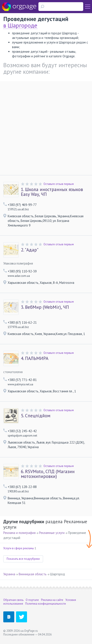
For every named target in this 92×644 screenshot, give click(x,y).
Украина (9, 574)
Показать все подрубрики (23, 559)
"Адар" (30, 250)
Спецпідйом (36, 416)
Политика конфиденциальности (46, 604)
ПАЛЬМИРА (35, 358)
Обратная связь (13, 600)
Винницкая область (33, 574)
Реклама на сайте (52, 600)
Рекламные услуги (52, 533)
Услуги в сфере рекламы (19, 548)
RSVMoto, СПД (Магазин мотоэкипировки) (48, 474)
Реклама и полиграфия (19, 533)
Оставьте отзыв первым (59, 184)
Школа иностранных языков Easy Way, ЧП (52, 192)
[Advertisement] (46, 127)
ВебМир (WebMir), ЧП (45, 307)
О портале (32, 600)
